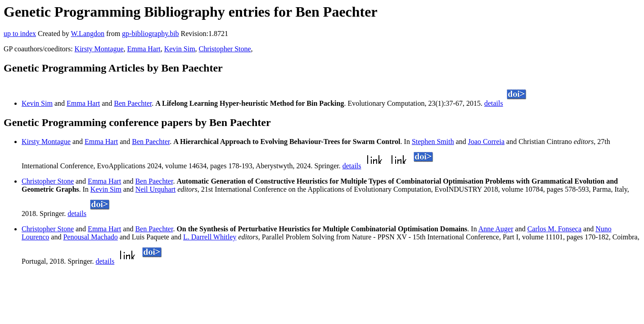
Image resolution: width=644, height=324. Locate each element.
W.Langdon (88, 34)
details (494, 103)
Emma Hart (144, 49)
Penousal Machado (90, 237)
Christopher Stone (225, 49)
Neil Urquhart (155, 189)
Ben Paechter (133, 103)
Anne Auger (496, 229)
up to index (20, 34)
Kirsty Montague (99, 49)
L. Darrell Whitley (210, 237)
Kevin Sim (180, 49)
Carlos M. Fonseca (554, 229)
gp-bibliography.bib (151, 34)
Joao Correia (486, 142)
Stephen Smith (433, 142)
